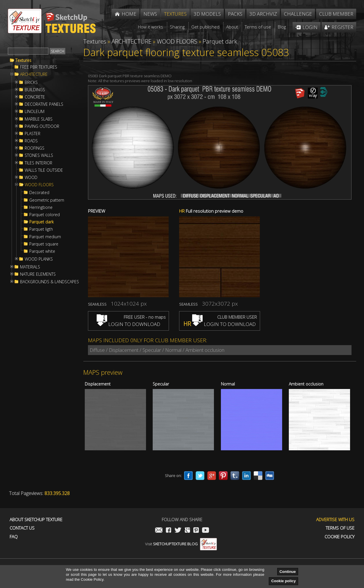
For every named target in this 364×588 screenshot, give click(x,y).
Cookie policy (283, 581)
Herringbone (41, 207)
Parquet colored (45, 215)
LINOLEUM (35, 112)
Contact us (22, 528)
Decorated (39, 193)
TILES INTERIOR (38, 163)
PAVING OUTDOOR (42, 126)
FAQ (14, 537)
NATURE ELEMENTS (38, 274)
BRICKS (31, 83)
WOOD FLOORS (39, 185)
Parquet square (44, 244)
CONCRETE (35, 97)
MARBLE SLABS (39, 119)
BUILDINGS (35, 90)
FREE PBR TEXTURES (39, 67)
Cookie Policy (339, 537)
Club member (336, 14)
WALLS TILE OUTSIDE (44, 170)
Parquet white (42, 251)
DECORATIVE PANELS (44, 104)
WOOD (31, 178)
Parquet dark (42, 222)
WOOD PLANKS (39, 259)
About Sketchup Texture (36, 520)
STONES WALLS (39, 155)
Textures (23, 60)
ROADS (31, 141)
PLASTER (33, 134)
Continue (288, 572)
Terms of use (340, 528)
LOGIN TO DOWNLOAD (128, 324)
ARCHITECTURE (34, 74)
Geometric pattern (47, 200)
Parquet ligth (41, 229)
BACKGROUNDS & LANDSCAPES (49, 282)
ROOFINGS (35, 148)
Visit (181, 544)
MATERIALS (30, 267)
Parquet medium (45, 237)
